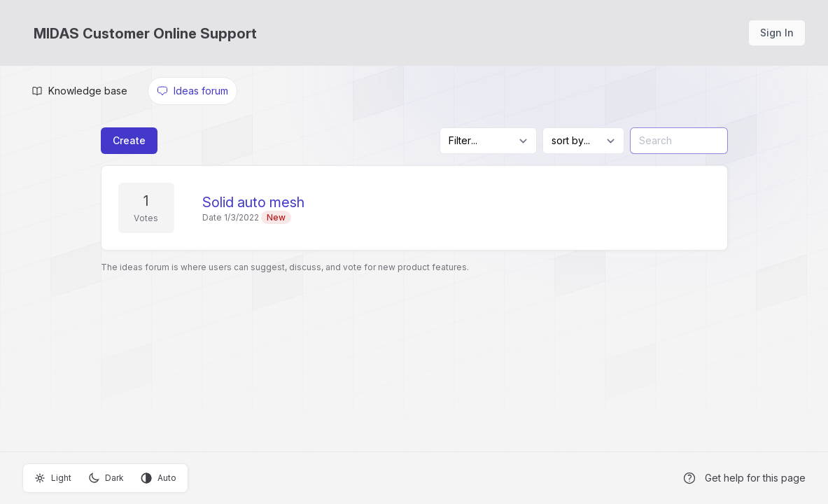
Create (129, 140)
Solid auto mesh (253, 202)
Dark (106, 478)
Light (53, 478)
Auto (159, 478)
